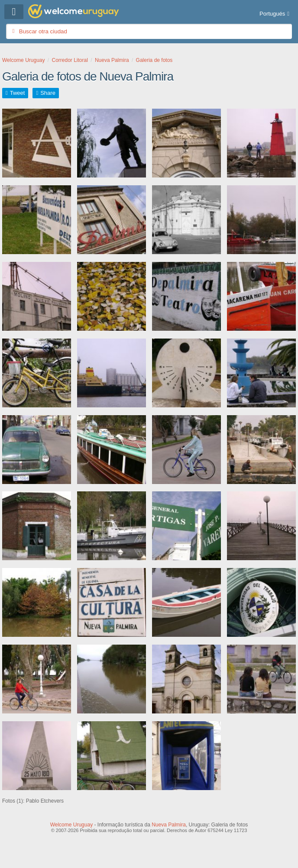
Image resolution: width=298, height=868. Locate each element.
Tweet (18, 93)
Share (48, 93)
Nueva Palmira (169, 825)
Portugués (272, 14)
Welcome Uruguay (71, 825)
